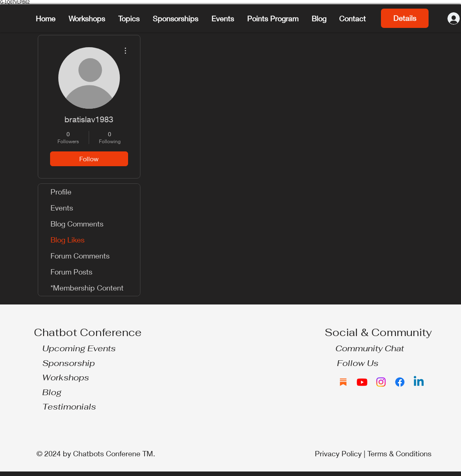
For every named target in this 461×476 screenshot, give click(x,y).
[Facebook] (400, 382)
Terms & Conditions (399, 453)
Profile (61, 192)
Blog (52, 392)
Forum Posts (71, 272)
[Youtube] (362, 382)
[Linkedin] (419, 382)
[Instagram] (381, 382)
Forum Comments (80, 256)
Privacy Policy (338, 453)
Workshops (66, 378)
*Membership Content (87, 288)
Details (405, 18)
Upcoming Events (79, 348)
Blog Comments (77, 224)
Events (62, 208)
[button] (129, 18)
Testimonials (69, 407)
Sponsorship (69, 363)
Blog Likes (68, 240)
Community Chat (370, 348)
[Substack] (343, 382)
